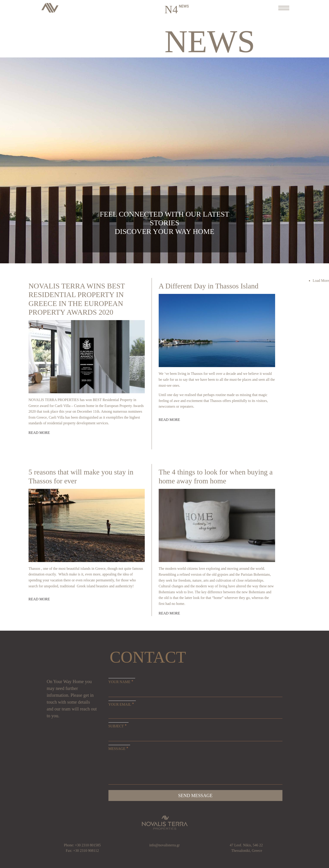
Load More (321, 281)
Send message (195, 795)
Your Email (120, 704)
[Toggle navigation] (282, 8)
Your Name (119, 682)
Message (117, 749)
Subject (116, 726)
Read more (39, 433)
